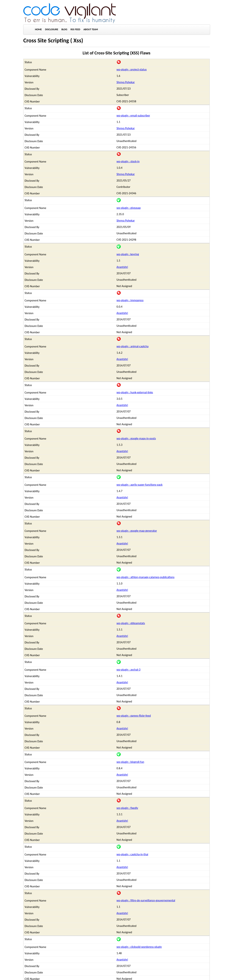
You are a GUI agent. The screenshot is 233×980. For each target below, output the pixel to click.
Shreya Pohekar (126, 82)
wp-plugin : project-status (132, 69)
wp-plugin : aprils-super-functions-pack (140, 485)
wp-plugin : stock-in (128, 161)
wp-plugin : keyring (128, 254)
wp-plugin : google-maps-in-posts (136, 438)
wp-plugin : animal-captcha (133, 346)
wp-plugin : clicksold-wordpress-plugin (139, 947)
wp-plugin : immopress (130, 300)
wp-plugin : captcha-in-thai (132, 854)
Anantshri (122, 267)
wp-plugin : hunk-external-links (135, 392)
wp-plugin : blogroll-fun (130, 762)
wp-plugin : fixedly (127, 808)
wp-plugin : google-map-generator (137, 531)
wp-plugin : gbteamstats (131, 623)
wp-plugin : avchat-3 (128, 670)
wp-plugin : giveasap (129, 208)
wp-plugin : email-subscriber (133, 115)
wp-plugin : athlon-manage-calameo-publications (145, 577)
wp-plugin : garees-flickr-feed (134, 716)
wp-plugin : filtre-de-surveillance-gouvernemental (146, 900)
